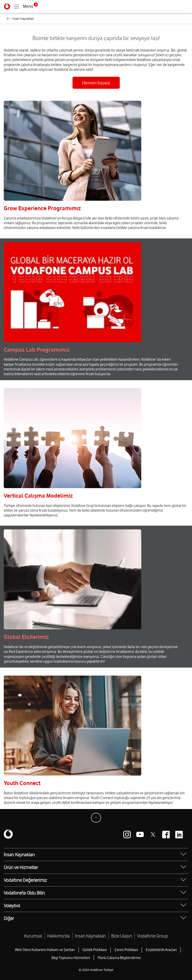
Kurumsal (33, 936)
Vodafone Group (153, 936)
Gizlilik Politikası (95, 950)
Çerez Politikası (126, 950)
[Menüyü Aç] (26, 6)
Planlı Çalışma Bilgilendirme (119, 958)
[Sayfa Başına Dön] (96, 818)
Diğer (9, 918)
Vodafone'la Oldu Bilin (24, 893)
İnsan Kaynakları (19, 855)
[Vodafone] (7, 6)
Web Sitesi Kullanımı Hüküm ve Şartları (45, 950)
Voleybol (12, 906)
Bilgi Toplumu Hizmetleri (71, 958)
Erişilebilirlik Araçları (161, 950)
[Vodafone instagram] (127, 835)
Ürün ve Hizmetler (21, 867)
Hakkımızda (58, 936)
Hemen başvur (96, 83)
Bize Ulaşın (122, 936)
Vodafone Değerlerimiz (25, 880)
